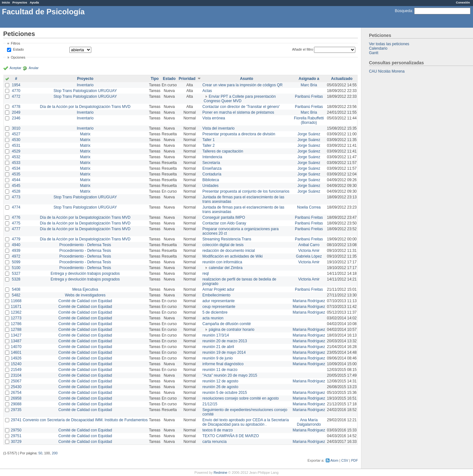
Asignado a (309, 79)
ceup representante (219, 307)
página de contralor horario (231, 330)
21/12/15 (210, 404)
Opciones (18, 57)
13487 (16, 341)
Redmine (220, 472)
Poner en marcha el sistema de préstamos (238, 112)
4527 (16, 134)
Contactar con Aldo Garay (224, 223)
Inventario (85, 85)
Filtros (15, 43)
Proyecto (85, 79)
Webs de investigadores (85, 295)
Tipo (155, 79)
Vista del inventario (218, 128)
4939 (16, 251)
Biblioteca (211, 180)
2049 (16, 112)
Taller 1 (209, 140)
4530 (16, 140)
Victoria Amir (309, 251)
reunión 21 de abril (218, 347)
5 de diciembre (215, 312)
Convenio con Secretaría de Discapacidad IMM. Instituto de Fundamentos (85, 420)
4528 (16, 191)
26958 (16, 398)
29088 (16, 404)
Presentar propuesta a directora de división (239, 134)
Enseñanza (212, 168)
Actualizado (342, 79)
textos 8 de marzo (217, 430)
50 (40, 453)
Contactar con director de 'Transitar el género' (241, 107)
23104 (16, 375)
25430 (16, 387)
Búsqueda (403, 11)
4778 (16, 107)
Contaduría (212, 174)
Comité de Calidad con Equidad (85, 301)
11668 (16, 301)
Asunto (247, 79)
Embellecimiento (216, 295)
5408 (16, 289)
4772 (16, 96)
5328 (16, 279)
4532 (16, 157)
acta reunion (213, 318)
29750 (16, 430)
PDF (355, 460)
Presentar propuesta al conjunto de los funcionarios (246, 191)
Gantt (374, 53)
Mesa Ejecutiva (85, 289)
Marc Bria (309, 85)
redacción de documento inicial (229, 251)
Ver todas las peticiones (389, 44)
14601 (16, 352)
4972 (16, 256)
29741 (16, 420)
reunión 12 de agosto (220, 381)
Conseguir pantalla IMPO (224, 217)
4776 (16, 217)
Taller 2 (209, 146)
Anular (34, 68)
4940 (16, 245)
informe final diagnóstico (223, 364)
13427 (16, 335)
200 (55, 453)
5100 (16, 268)
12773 (16, 318)
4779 (16, 239)
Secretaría (211, 163)
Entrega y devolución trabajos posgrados (85, 274)
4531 (16, 146)
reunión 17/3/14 (216, 335)
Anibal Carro (309, 245)
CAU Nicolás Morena (387, 71)
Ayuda (34, 2)
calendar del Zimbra (226, 268)
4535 (16, 174)
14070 (16, 347)
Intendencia (212, 157)
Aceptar (15, 68)
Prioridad (187, 79)
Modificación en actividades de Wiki (232, 256)
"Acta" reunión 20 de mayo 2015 (230, 375)
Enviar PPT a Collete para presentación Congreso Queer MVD (240, 99)
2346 (16, 118)
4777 (16, 229)
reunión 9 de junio (217, 358)
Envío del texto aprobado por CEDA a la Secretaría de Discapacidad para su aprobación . (246, 422)
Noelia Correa (309, 207)
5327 (16, 274)
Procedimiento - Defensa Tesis (85, 245)
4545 (16, 186)
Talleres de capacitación (223, 151)
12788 (16, 330)
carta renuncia (214, 442)
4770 (16, 91)
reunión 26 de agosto (220, 387)
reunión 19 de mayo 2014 (224, 352)
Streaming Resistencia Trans (227, 239)
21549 (16, 370)
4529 (16, 151)
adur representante (218, 301)
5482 (16, 295)
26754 (16, 393)
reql (205, 274)
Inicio (6, 2)
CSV (345, 460)
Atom (334, 460)
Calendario (378, 48)
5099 (16, 262)
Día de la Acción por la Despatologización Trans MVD (85, 107)
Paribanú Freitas (309, 96)
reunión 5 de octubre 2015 (225, 393)
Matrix (85, 134)
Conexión (463, 2)
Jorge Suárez (309, 134)
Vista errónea (214, 118)
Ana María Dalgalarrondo (309, 422)
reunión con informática (222, 262)
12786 (16, 324)
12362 (16, 312)
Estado (18, 49)
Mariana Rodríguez (309, 301)
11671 (16, 307)
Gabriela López (309, 256)
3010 (16, 128)
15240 (16, 364)
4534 (16, 168)
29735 (16, 410)
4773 (16, 197)
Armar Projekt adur (218, 289)
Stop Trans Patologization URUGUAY (85, 91)
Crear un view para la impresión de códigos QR (242, 85)
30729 (16, 442)
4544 (16, 180)
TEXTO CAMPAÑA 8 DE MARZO (231, 436)
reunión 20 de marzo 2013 (225, 341)
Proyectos (20, 2)
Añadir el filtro (303, 49)
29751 (16, 436)
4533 (16, 163)
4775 (16, 223)
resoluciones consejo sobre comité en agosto (240, 398)
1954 (16, 85)
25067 (16, 381)
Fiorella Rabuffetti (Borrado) (309, 120)
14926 (16, 358)
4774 (16, 207)
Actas (207, 91)
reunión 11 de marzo (220, 370)
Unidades (210, 186)
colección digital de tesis (223, 245)
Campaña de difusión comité (226, 324)
